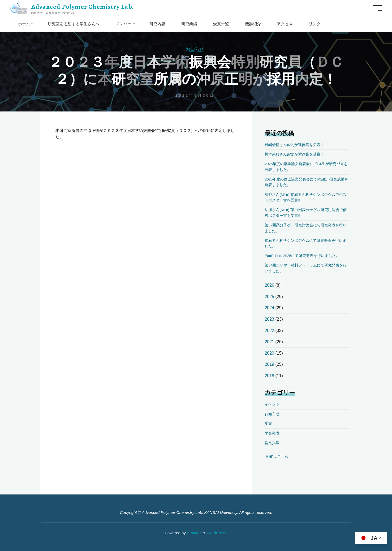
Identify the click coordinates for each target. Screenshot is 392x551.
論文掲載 (272, 443)
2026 (269, 285)
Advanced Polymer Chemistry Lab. (83, 7)
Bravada (194, 533)
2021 (269, 342)
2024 (269, 308)
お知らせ (195, 49)
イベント (272, 404)
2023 (269, 319)
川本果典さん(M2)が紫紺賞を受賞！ (294, 154)
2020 (269, 353)
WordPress (216, 533)
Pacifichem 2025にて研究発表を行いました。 (302, 256)
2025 (269, 297)
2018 (269, 376)
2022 (269, 331)
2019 (269, 364)
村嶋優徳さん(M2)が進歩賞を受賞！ (294, 145)
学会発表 (272, 433)
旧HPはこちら (276, 457)
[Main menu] (377, 8)
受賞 (268, 423)
